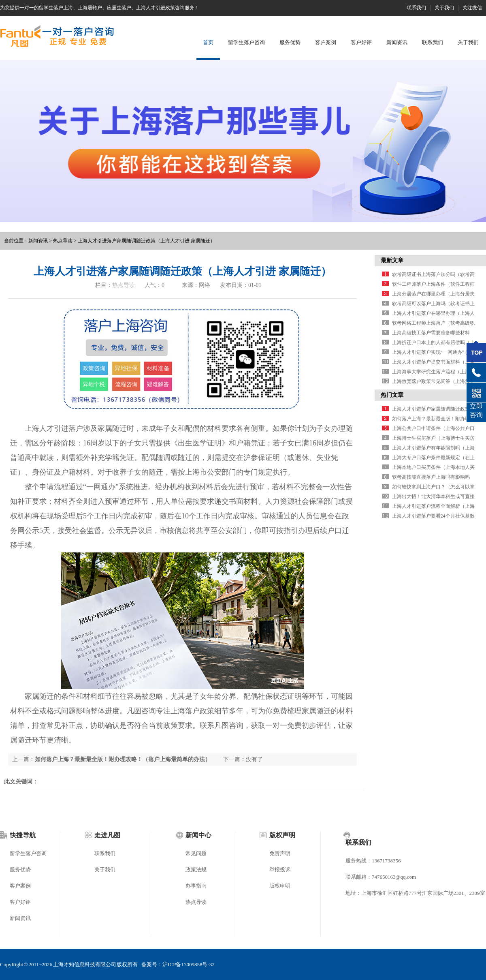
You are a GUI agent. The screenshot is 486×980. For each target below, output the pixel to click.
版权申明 (280, 886)
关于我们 (444, 8)
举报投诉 (280, 870)
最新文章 (392, 260)
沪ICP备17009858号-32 (189, 964)
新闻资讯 (397, 42)
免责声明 (280, 853)
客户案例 (326, 42)
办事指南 (196, 886)
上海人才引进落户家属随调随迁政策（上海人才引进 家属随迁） (146, 241)
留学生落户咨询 (246, 42)
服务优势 (290, 42)
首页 (208, 42)
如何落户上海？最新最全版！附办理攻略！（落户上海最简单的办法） (123, 759)
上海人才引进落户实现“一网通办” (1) (432, 352)
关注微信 (472, 8)
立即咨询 (476, 411)
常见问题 (196, 853)
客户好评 (361, 42)
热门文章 (392, 395)
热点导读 (63, 241)
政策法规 (196, 870)
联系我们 (416, 8)
